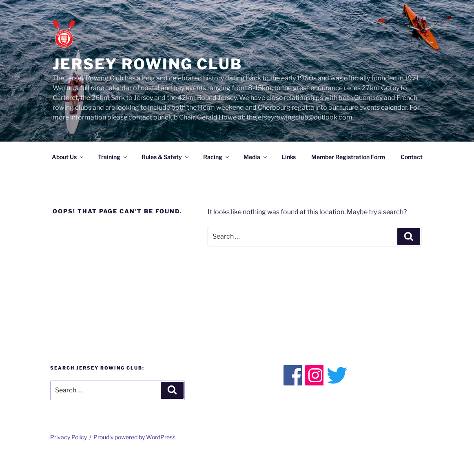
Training (113, 157)
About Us (68, 157)
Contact (412, 157)
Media (256, 157)
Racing (217, 157)
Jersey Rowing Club (147, 64)
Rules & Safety (166, 157)
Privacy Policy (69, 437)
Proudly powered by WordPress (134, 437)
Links (289, 157)
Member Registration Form (348, 157)
